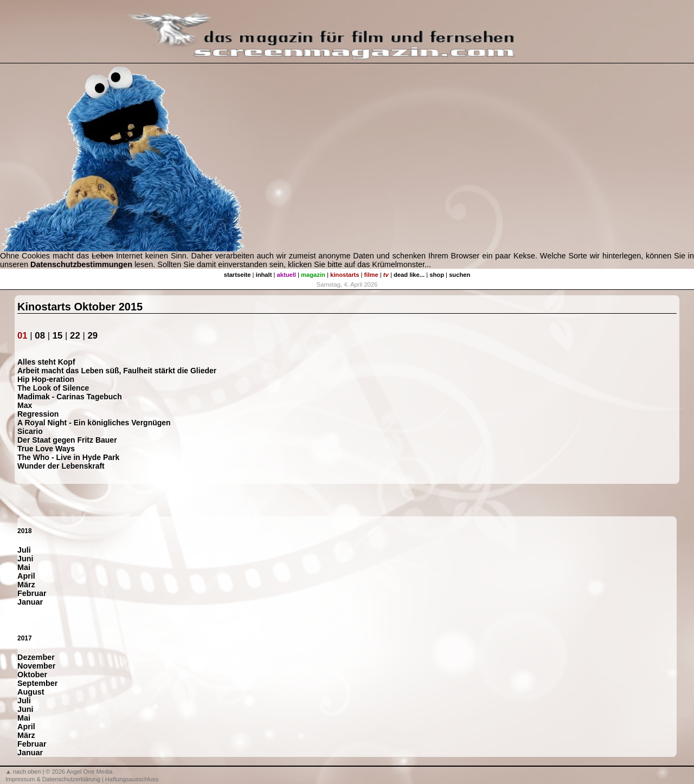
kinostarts (345, 275)
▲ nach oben (23, 772)
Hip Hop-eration (46, 379)
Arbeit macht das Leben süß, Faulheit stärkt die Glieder (117, 371)
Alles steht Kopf (46, 362)
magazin (313, 275)
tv (386, 275)
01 (23, 336)
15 (58, 336)
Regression (38, 414)
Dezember (36, 657)
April (26, 576)
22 (75, 336)
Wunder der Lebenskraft (61, 466)
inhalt (264, 275)
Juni (25, 559)
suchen (460, 275)
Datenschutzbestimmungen (81, 264)
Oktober (32, 675)
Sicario (30, 431)
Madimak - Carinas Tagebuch (70, 397)
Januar (30, 602)
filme (371, 275)
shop (437, 275)
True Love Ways (46, 449)
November (36, 666)
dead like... (409, 275)
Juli (24, 550)
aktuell (287, 275)
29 (92, 336)
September (37, 683)
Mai (24, 567)
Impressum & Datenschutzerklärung (53, 779)
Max (25, 405)
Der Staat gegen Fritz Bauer (67, 440)
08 (40, 336)
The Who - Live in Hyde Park (68, 457)
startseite (237, 275)
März (26, 585)
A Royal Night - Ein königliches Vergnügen (94, 423)
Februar (32, 593)
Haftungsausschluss (132, 779)
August (31, 692)
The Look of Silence (53, 388)
